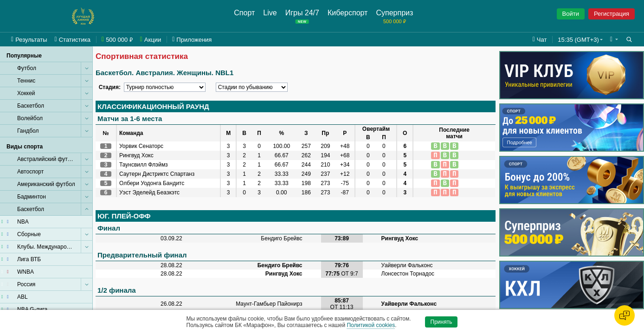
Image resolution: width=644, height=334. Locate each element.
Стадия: (110, 87)
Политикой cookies (371, 325)
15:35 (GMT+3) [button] (578, 40)
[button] (614, 39)
